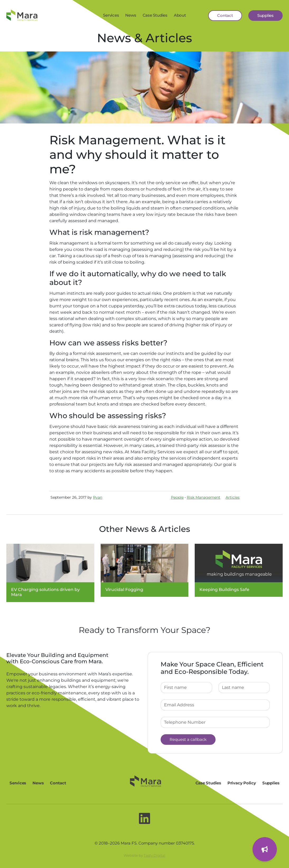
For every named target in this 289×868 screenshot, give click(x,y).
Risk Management (204, 497)
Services (111, 15)
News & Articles (144, 38)
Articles (233, 497)
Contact (225, 15)
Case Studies (155, 15)
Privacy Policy (242, 783)
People (177, 497)
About (180, 15)
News (131, 15)
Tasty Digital (155, 855)
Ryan (98, 497)
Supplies (265, 15)
